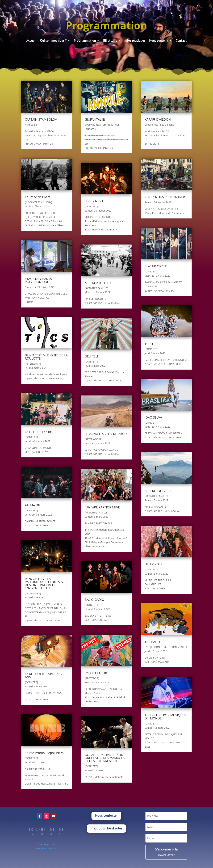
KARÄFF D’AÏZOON (158, 119)
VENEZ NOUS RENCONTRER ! (166, 197)
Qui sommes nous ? (53, 41)
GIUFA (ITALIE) (95, 119)
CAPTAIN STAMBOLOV (41, 119)
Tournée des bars (38, 197)
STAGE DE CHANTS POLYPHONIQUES (38, 280)
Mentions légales (47, 849)
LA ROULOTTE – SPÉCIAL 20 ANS (45, 675)
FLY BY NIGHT (95, 201)
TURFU (149, 344)
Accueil (31, 41)
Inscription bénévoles (106, 828)
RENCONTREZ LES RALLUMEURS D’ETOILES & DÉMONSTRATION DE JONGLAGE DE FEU (44, 583)
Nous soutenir (159, 41)
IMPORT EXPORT (97, 673)
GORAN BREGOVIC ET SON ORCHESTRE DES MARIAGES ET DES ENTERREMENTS (105, 758)
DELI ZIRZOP (154, 564)
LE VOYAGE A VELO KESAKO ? (106, 434)
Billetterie (110, 41)
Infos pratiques (135, 41)
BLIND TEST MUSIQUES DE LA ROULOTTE (46, 357)
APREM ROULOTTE (98, 283)
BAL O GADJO (94, 600)
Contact (181, 41)
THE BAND (152, 642)
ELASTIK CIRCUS (156, 266)
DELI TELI (91, 356)
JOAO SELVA (153, 417)
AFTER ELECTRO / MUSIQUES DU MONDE (165, 717)
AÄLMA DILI (33, 505)
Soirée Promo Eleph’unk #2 (45, 753)
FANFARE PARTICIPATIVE (102, 507)
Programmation (85, 41)
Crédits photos (47, 844)
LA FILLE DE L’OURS (39, 432)
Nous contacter (106, 816)
